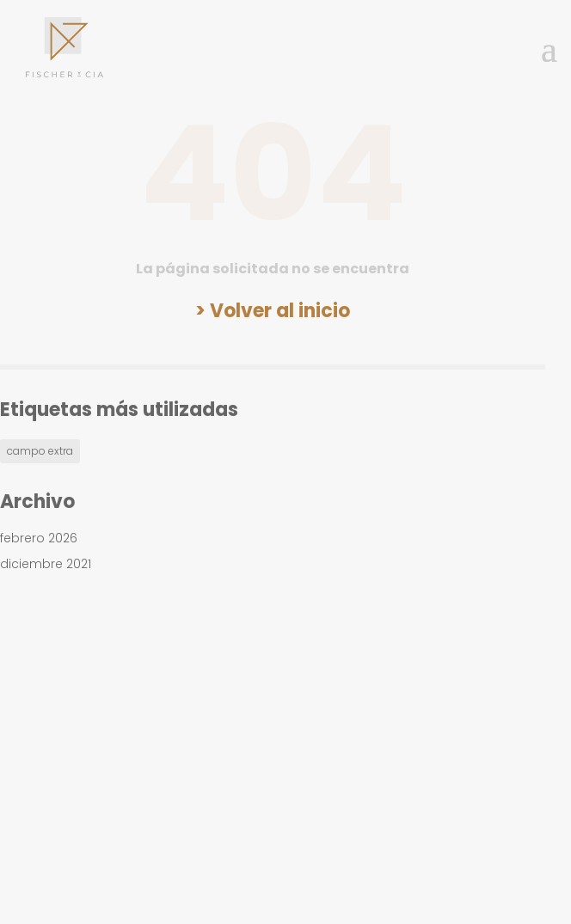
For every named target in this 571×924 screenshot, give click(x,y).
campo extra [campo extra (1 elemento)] (40, 451)
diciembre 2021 (46, 564)
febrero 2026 (39, 538)
